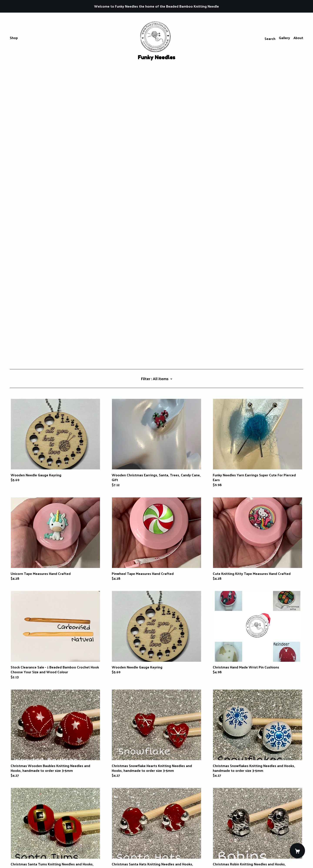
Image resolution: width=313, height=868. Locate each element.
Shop (14, 38)
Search (270, 39)
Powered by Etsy (23, 856)
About (298, 38)
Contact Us (19, 839)
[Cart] (297, 851)
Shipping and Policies (27, 844)
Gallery (284, 38)
